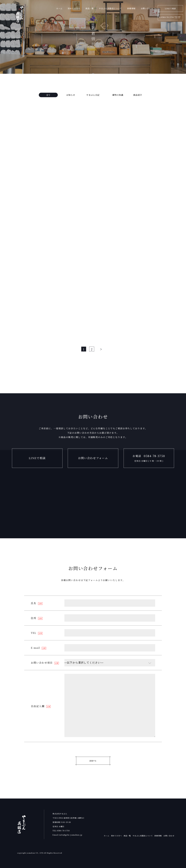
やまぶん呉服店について (143, 836)
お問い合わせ (169, 836)
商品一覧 (127, 836)
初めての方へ (117, 836)
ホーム (107, 836)
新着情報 (158, 836)
